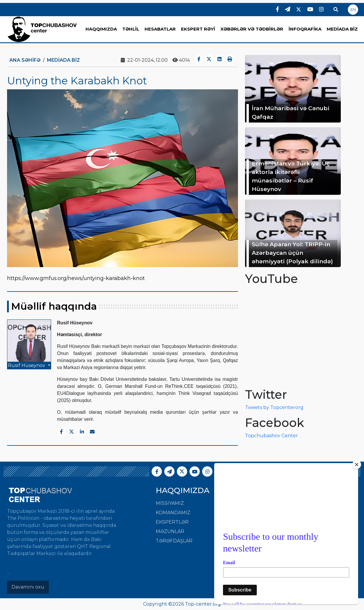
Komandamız (173, 513)
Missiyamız (170, 503)
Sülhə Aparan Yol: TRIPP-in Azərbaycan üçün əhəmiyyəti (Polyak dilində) (292, 253)
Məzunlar (170, 531)
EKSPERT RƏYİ (198, 29)
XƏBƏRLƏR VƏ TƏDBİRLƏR (252, 29)
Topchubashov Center (271, 436)
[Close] (357, 465)
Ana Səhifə (25, 60)
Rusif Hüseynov (27, 365)
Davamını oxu (28, 587)
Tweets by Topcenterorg (274, 407)
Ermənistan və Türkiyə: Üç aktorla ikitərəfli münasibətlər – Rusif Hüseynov (291, 176)
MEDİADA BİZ (342, 29)
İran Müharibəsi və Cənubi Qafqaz (291, 112)
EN (353, 9)
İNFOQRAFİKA (305, 29)
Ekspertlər (172, 522)
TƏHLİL (131, 29)
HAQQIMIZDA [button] (101, 29)
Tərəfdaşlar (174, 541)
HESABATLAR (160, 29)
